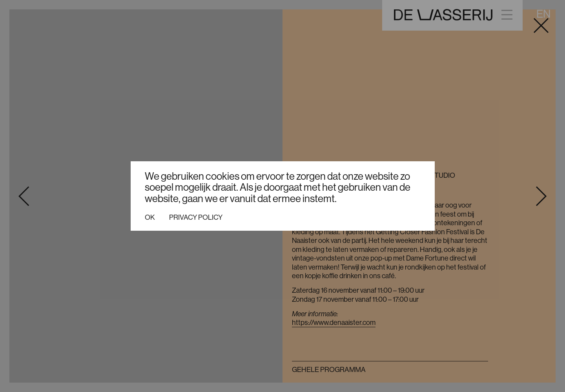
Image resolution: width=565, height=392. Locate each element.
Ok (150, 217)
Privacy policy (196, 217)
